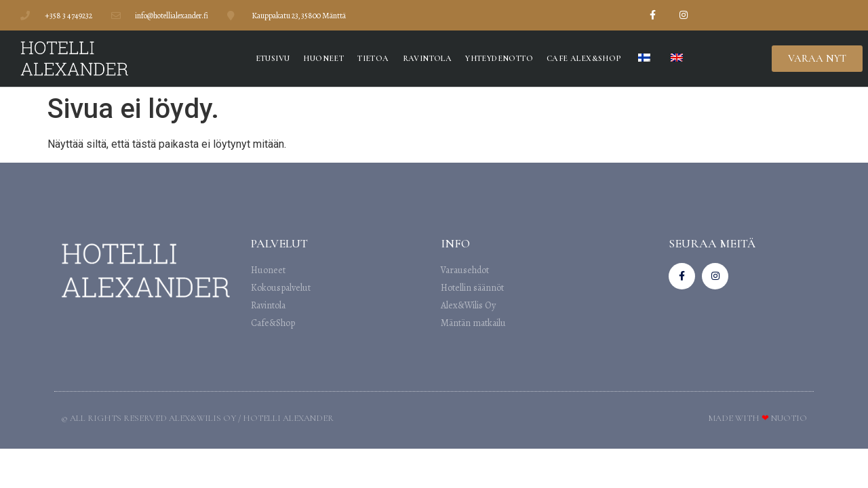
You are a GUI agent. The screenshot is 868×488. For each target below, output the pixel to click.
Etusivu (273, 58)
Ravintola (428, 58)
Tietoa (373, 58)
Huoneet (323, 58)
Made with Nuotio (758, 418)
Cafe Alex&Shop (584, 58)
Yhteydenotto (499, 58)
